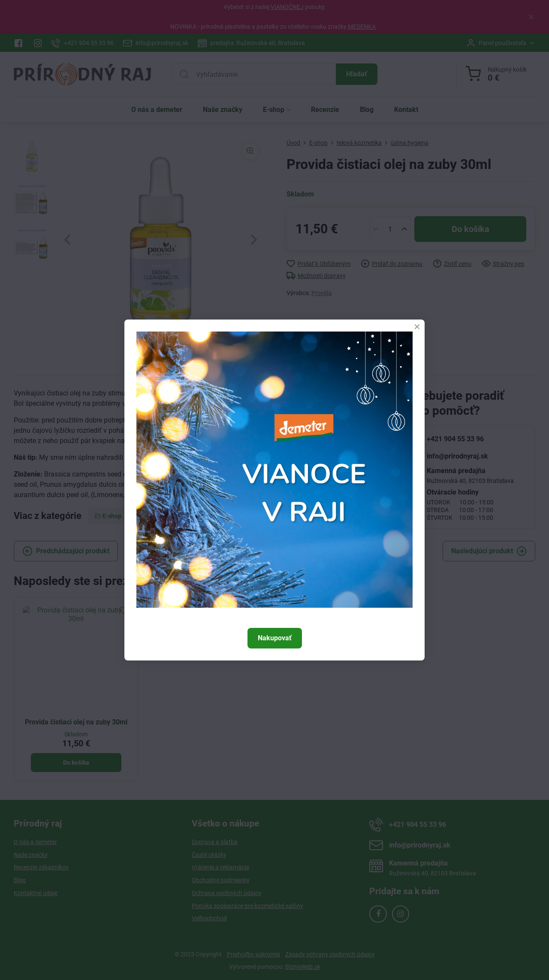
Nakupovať (275, 638)
